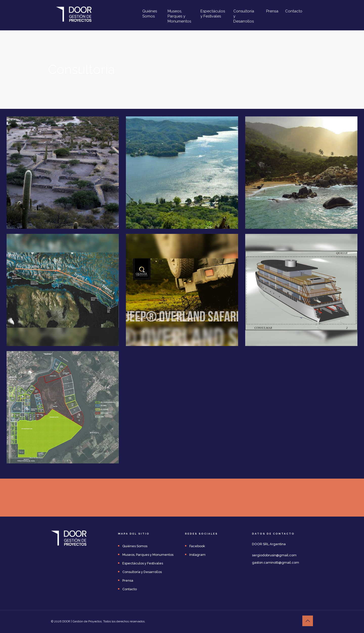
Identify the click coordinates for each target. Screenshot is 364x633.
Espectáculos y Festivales (143, 563)
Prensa (128, 580)
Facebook (197, 546)
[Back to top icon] (308, 621)
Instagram (197, 555)
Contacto (130, 589)
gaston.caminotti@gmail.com (276, 563)
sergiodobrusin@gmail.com (274, 555)
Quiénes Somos (135, 546)
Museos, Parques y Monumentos (148, 555)
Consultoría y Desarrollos (142, 572)
